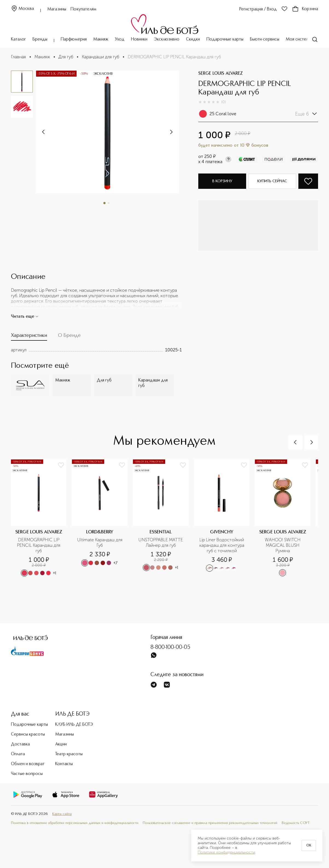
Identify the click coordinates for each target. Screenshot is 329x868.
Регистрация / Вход (258, 9)
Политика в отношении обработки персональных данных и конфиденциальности (75, 823)
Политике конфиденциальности (226, 852)
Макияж (101, 39)
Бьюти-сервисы (265, 39)
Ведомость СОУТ (296, 823)
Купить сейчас (272, 181)
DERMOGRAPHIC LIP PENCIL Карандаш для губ (39, 545)
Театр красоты (69, 754)
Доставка (20, 744)
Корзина (305, 9)
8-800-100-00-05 (170, 647)
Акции (61, 744)
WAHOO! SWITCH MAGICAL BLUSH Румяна (283, 545)
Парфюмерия (74, 39)
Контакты (64, 764)
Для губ (66, 57)
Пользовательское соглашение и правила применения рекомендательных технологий (210, 823)
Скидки (193, 39)
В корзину (222, 181)
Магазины (57, 9)
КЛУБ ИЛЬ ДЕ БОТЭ (74, 725)
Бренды (40, 39)
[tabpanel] (96, 350)
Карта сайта (62, 814)
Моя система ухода (305, 39)
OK (309, 846)
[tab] (29, 337)
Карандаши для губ (101, 57)
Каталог (18, 39)
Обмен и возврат (28, 764)
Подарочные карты (225, 39)
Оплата (18, 754)
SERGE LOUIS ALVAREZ (221, 74)
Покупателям (84, 9)
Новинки (139, 39)
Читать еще (25, 317)
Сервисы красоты (28, 734)
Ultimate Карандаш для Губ (100, 542)
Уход (120, 39)
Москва (22, 9)
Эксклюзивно (167, 39)
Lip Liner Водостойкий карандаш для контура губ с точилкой (222, 545)
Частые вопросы (27, 774)
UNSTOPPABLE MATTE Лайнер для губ (161, 542)
